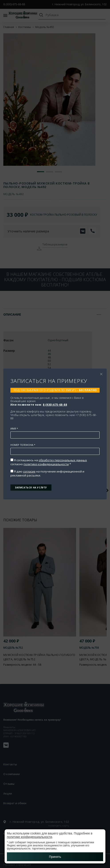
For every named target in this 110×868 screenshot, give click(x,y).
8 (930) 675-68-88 (55, 405)
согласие (29, 471)
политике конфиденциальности (46, 464)
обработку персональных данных (63, 460)
